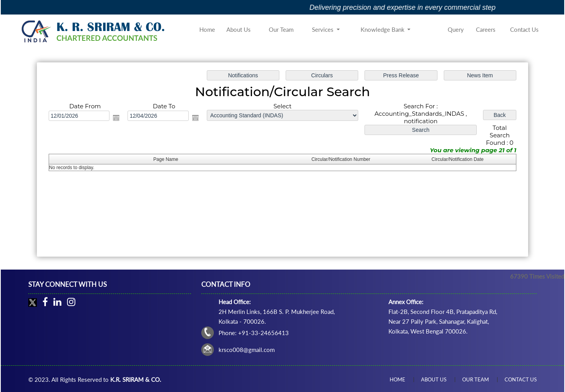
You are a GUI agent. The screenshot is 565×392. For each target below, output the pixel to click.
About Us (239, 29)
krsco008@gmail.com (247, 350)
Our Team (281, 29)
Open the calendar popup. (118, 118)
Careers (486, 29)
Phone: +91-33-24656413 (254, 333)
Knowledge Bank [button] (383, 29)
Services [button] (324, 29)
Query (456, 29)
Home (207, 29)
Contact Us (524, 29)
